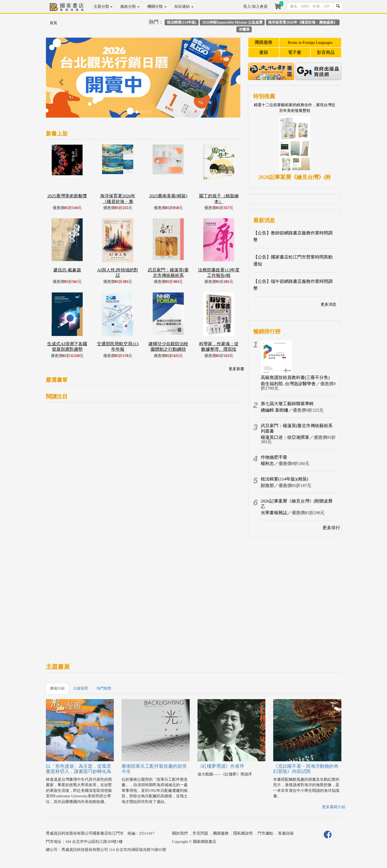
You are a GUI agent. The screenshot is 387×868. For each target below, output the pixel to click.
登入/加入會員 (255, 6)
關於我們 (180, 833)
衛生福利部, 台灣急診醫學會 (288, 384)
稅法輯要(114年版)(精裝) (285, 479)
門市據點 (265, 833)
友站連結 (184, 6)
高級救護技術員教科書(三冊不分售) (295, 378)
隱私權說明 (243, 833)
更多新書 (236, 369)
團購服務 (264, 42)
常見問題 (200, 833)
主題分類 (103, 6)
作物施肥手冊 (274, 457)
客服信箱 (286, 833)
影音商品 (326, 52)
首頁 (53, 23)
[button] (61, 80)
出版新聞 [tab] (81, 688)
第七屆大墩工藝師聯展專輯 (287, 404)
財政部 (267, 486)
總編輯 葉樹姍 (275, 410)
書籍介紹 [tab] (57, 688)
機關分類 (157, 6)
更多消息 (328, 304)
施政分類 (130, 6)
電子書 (295, 52)
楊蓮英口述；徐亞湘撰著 (285, 437)
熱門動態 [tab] (104, 688)
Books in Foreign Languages (310, 42)
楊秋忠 (267, 464)
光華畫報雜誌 (274, 513)
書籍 (264, 52)
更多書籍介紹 (334, 807)
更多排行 (331, 528)
